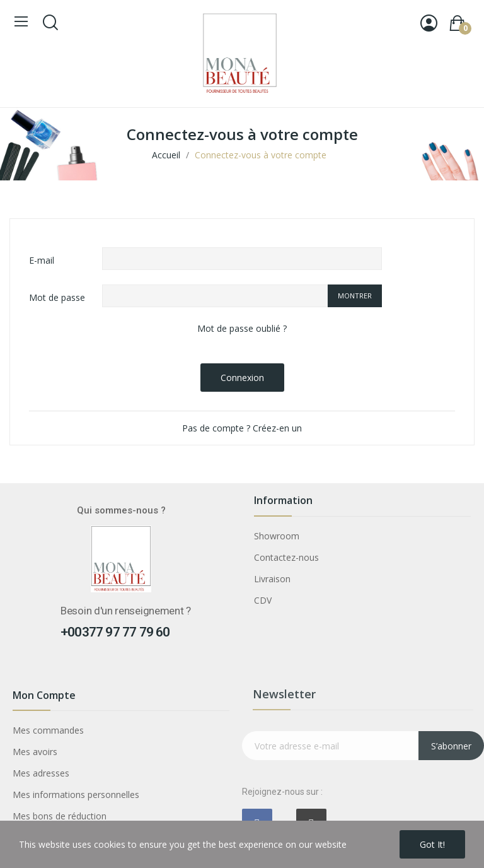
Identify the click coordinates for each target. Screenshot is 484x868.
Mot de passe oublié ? (242, 328)
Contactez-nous (286, 557)
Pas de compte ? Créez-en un (242, 428)
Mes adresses (41, 773)
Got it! (432, 844)
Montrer (355, 296)
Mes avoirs (35, 752)
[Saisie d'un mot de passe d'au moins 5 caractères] (215, 296)
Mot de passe (57, 297)
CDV (263, 600)
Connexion (242, 378)
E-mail (42, 260)
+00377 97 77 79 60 (115, 632)
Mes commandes (48, 730)
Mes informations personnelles (76, 795)
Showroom (277, 536)
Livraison (272, 579)
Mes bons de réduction (60, 816)
